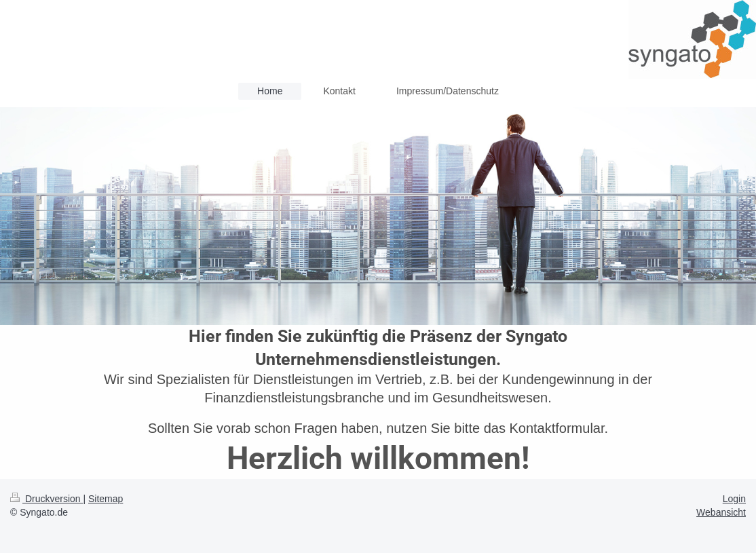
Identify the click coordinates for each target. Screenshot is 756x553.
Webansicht (721, 512)
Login (734, 499)
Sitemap (106, 499)
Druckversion (46, 499)
